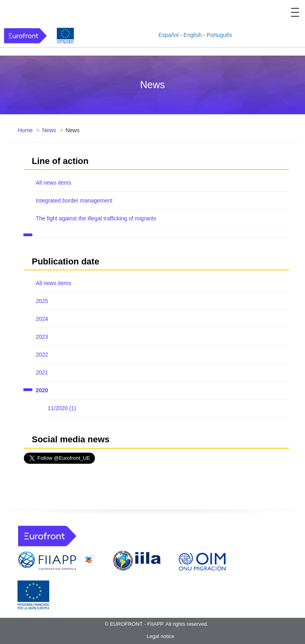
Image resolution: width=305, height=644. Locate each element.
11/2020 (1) (62, 408)
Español (169, 35)
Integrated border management (74, 201)
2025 (42, 301)
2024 (42, 319)
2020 (42, 390)
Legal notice (160, 636)
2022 (42, 355)
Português (219, 35)
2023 (42, 337)
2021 (42, 372)
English (193, 35)
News (49, 130)
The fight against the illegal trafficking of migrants (96, 218)
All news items (53, 183)
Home (25, 130)
